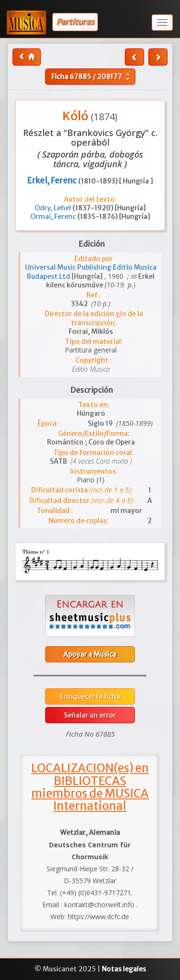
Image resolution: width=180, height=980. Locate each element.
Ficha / (92, 77)
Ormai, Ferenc (54, 217)
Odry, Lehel (54, 208)
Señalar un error (90, 715)
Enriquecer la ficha (90, 696)
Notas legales (124, 969)
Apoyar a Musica (90, 654)
